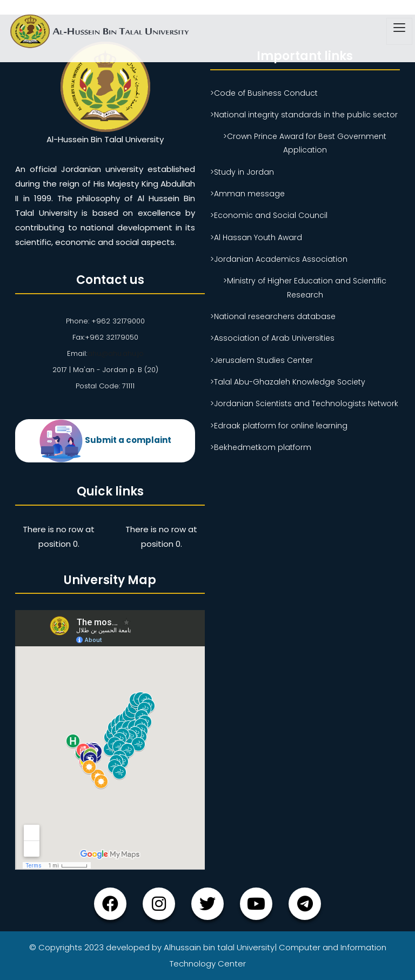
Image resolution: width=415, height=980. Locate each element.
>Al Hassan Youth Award (256, 237)
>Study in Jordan (242, 172)
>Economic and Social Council (269, 215)
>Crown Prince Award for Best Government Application (305, 143)
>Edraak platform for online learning (279, 426)
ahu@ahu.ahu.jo (115, 353)
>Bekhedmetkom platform (261, 447)
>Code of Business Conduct (264, 93)
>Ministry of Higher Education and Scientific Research (305, 287)
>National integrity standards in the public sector (304, 115)
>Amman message (247, 194)
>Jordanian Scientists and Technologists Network (304, 403)
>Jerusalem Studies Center (262, 360)
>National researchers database (273, 316)
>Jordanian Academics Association (279, 259)
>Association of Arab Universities (272, 338)
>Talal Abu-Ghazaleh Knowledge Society (288, 382)
